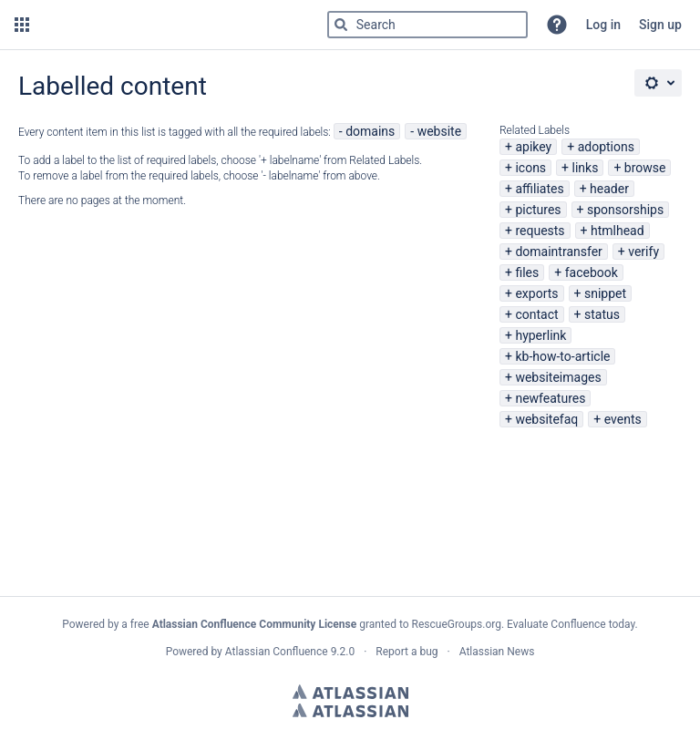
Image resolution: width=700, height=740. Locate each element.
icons (530, 168)
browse (645, 168)
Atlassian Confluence (277, 652)
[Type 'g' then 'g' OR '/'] (427, 25)
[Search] (341, 25)
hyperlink (540, 335)
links (586, 168)
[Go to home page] (199, 25)
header (609, 189)
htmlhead (618, 231)
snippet (605, 293)
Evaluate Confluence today (571, 624)
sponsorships (625, 210)
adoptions (606, 147)
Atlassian (350, 692)
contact (536, 314)
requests (540, 231)
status (602, 314)
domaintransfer (558, 252)
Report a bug (407, 652)
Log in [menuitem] (603, 25)
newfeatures (550, 398)
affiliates (539, 189)
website (439, 131)
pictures (538, 210)
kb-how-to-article (562, 356)
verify (643, 252)
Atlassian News (497, 652)
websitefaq (546, 419)
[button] (22, 25)
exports (536, 293)
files (527, 272)
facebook (592, 272)
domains (370, 131)
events (623, 419)
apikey (533, 147)
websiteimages (558, 377)
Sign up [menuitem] (660, 25)
